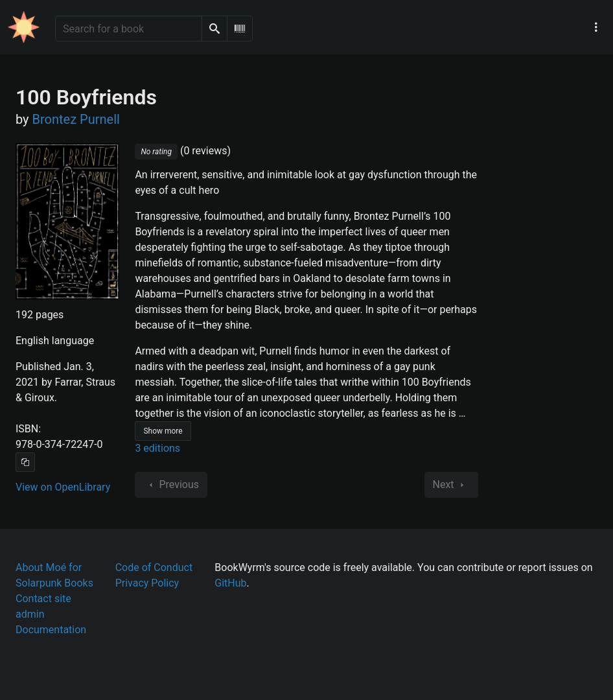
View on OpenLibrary (63, 487)
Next (451, 485)
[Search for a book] (129, 29)
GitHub (230, 583)
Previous (171, 485)
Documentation (51, 630)
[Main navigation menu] (596, 27)
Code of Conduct (154, 567)
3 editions (157, 448)
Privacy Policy (147, 583)
